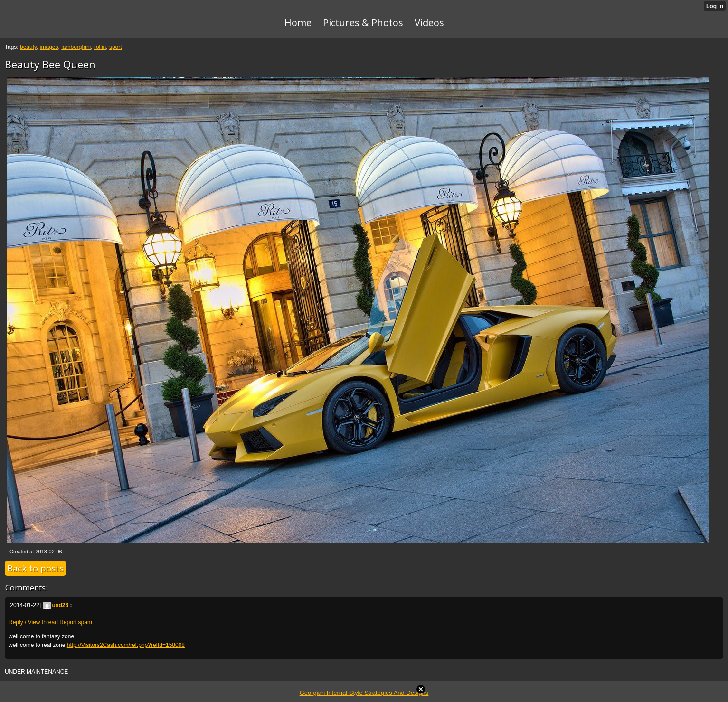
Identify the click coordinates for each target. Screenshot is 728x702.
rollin (100, 47)
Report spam (76, 622)
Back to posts (35, 568)
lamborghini (76, 47)
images (49, 47)
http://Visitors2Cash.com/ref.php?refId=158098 (126, 645)
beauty (28, 47)
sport (116, 47)
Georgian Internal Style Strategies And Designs (364, 693)
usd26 (56, 605)
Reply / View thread (33, 622)
